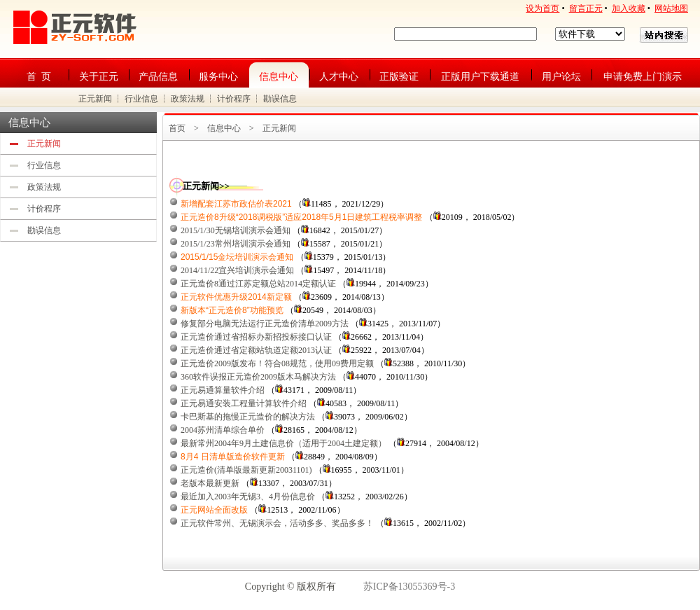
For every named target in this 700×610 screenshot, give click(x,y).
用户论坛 (561, 77)
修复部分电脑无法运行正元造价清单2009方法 (265, 324)
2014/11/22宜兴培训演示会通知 (237, 270)
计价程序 (234, 99)
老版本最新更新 (210, 483)
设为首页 (542, 8)
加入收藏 (629, 8)
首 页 (39, 77)
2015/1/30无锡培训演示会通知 (236, 230)
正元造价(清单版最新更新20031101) (246, 470)
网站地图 (671, 8)
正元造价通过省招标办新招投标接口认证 (256, 337)
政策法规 (188, 99)
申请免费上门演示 (643, 77)
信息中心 (279, 77)
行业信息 (141, 99)
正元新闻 (95, 99)
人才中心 (339, 77)
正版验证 (399, 77)
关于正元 (99, 77)
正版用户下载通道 (480, 77)
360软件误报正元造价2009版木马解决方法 (258, 377)
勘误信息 (280, 99)
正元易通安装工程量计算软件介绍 (244, 403)
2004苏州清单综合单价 (223, 430)
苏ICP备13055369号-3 (409, 587)
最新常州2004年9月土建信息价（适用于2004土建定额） (283, 443)
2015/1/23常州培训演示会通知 (236, 244)
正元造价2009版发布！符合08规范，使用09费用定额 (277, 363)
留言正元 (586, 8)
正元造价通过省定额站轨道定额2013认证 (256, 350)
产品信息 (158, 77)
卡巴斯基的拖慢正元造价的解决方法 (248, 417)
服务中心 (218, 77)
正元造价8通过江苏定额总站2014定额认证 (258, 284)
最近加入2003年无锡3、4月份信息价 (248, 497)
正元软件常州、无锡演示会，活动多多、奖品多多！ (277, 523)
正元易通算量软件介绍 (223, 390)
